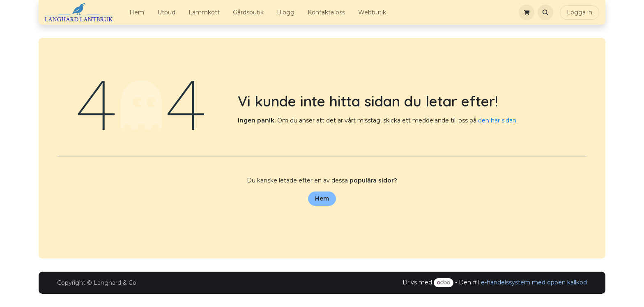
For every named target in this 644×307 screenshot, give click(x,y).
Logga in (580, 12)
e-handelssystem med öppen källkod (534, 282)
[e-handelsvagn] (527, 12)
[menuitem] (137, 13)
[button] (545, 12)
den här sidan (497, 120)
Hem (322, 199)
